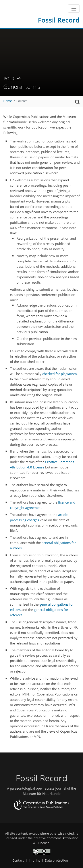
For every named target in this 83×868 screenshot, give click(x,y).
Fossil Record (59, 20)
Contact (18, 860)
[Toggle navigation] (74, 9)
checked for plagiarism (60, 374)
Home (8, 101)
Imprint (34, 860)
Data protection (56, 860)
